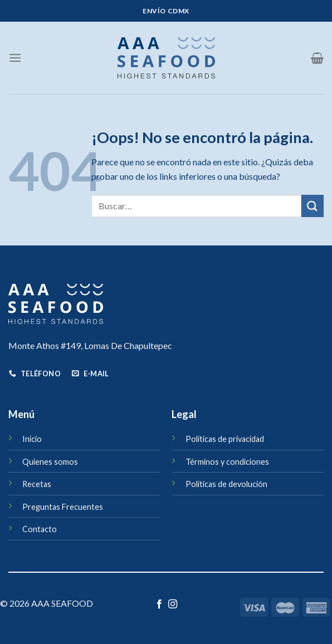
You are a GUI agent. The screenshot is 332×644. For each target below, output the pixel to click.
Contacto (40, 529)
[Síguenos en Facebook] (159, 604)
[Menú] (15, 58)
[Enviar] (313, 206)
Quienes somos (50, 462)
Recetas (37, 484)
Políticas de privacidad (225, 439)
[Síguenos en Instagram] (173, 604)
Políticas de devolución (226, 484)
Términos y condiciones (227, 462)
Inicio (32, 439)
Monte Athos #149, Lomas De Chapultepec (90, 345)
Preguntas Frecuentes (63, 507)
